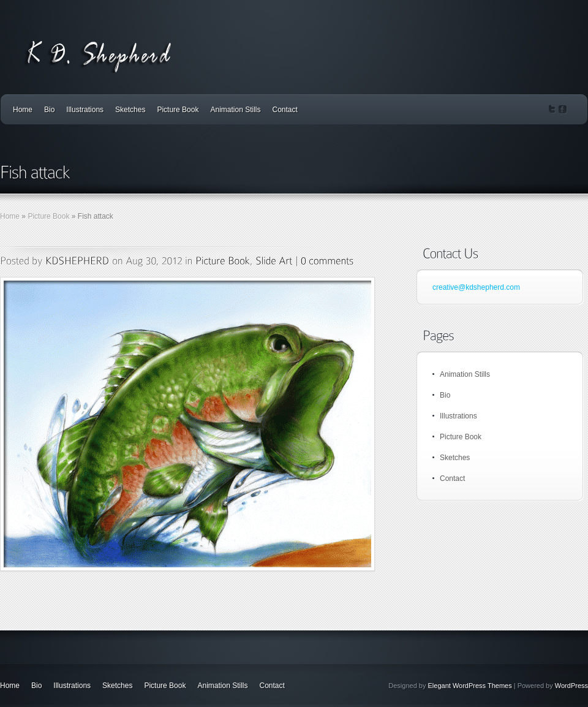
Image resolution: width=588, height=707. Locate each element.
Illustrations (85, 110)
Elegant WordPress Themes (470, 686)
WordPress (571, 686)
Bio (49, 110)
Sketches (130, 110)
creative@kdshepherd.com (476, 287)
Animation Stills (235, 110)
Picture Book (178, 110)
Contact (285, 110)
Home (23, 110)
